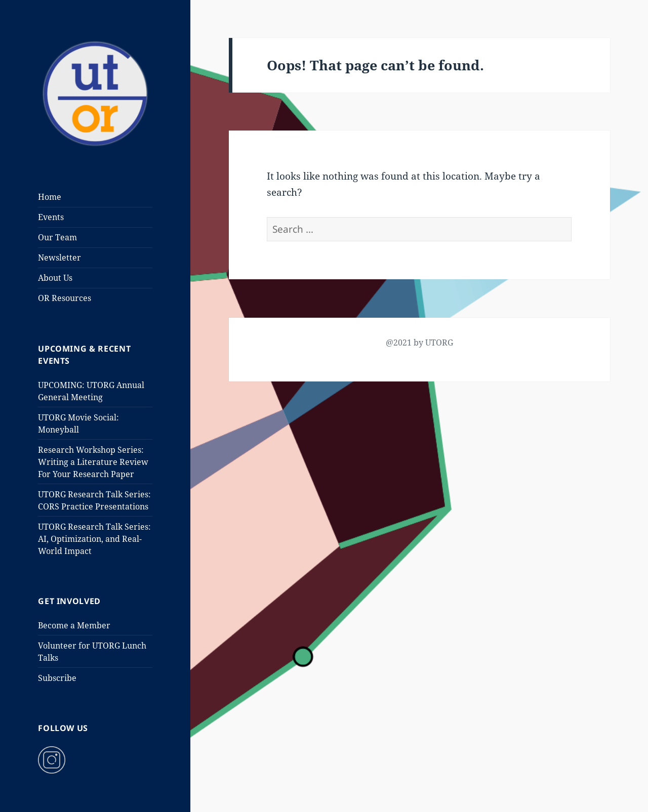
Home (50, 197)
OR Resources (65, 298)
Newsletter (59, 258)
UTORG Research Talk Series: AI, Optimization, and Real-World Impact (94, 539)
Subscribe (57, 678)
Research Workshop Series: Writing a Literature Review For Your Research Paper (93, 462)
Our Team (57, 237)
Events (51, 217)
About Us (55, 278)
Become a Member (74, 625)
